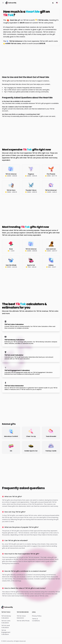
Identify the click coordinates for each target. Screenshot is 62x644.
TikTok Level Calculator (6, 626)
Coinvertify (10, 641)
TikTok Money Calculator (6, 617)
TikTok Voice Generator (21, 617)
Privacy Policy (37, 616)
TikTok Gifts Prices (23, 621)
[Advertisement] (31, 60)
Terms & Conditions (36, 620)
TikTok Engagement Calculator (6, 632)
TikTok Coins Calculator (6, 622)
